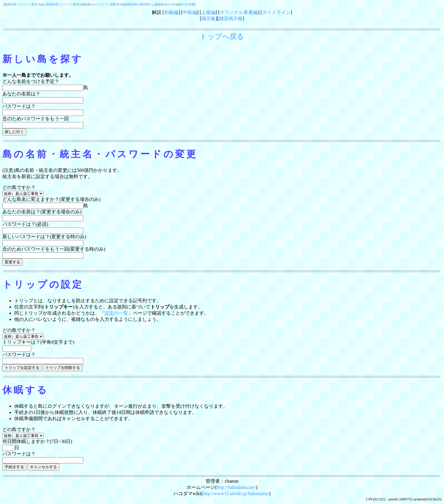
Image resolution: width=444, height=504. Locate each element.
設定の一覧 (116, 313)
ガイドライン (276, 12)
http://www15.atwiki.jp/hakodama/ (236, 493)
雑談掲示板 (231, 19)
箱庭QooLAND (167, 4)
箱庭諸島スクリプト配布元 (23, 4)
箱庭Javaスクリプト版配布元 (104, 4)
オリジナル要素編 (239, 12)
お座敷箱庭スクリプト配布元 (63, 4)
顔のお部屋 (187, 4)
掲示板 (209, 19)
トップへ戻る (222, 36)
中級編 (190, 12)
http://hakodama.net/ (236, 487)
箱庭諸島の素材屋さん (140, 4)
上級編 (209, 12)
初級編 (171, 12)
